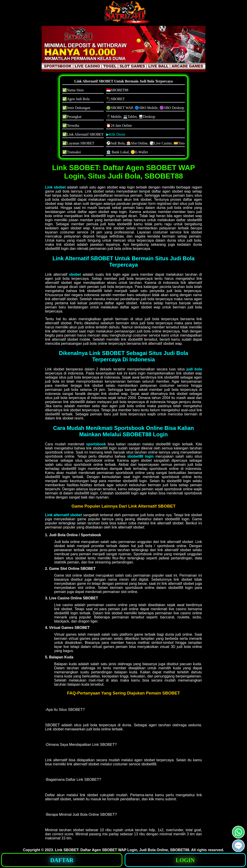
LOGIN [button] (185, 860)
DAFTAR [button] (62, 860)
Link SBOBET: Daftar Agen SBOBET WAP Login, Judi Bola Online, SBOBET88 (122, 850)
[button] (198, 49)
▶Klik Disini (116, 134)
